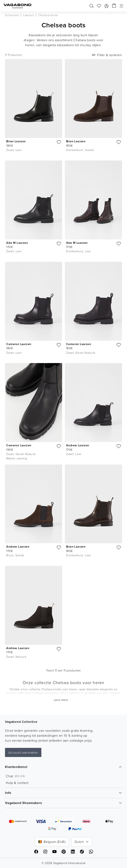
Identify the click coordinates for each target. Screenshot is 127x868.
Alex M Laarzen (17, 243)
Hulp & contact (17, 783)
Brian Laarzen (16, 141)
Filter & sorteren (106, 55)
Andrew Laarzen (78, 445)
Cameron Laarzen (19, 344)
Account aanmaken (23, 752)
